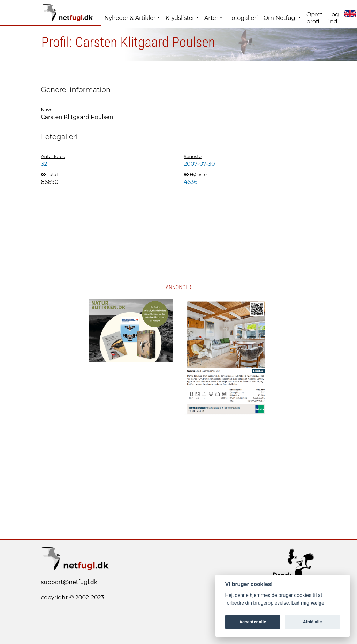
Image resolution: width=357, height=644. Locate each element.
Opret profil (315, 18)
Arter (211, 18)
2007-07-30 (199, 164)
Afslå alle (313, 622)
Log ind (334, 18)
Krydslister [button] (180, 18)
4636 (191, 182)
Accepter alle (253, 622)
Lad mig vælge (308, 603)
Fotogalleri (243, 18)
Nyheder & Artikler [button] (130, 18)
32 (44, 164)
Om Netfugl (280, 18)
